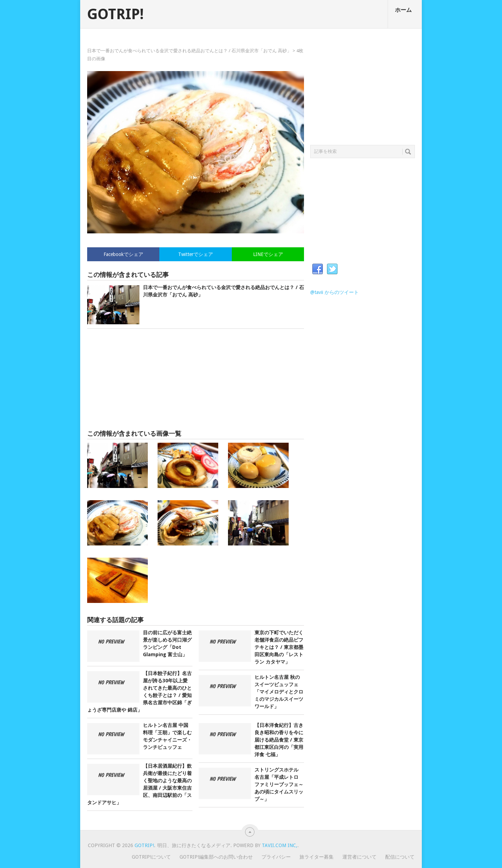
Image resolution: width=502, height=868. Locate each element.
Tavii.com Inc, (280, 845)
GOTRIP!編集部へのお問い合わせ (216, 857)
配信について (400, 857)
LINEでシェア (268, 254)
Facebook (318, 269)
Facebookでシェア (123, 254)
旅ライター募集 (317, 857)
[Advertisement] (196, 379)
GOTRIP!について (151, 857)
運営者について (359, 857)
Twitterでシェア (196, 254)
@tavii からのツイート (334, 292)
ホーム (403, 10)
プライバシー (276, 857)
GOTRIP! (115, 14)
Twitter (332, 269)
